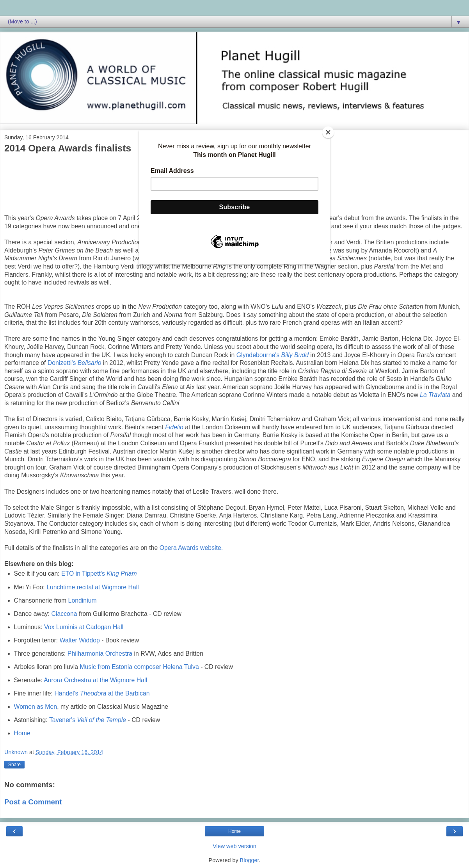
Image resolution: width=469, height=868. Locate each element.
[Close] (328, 132)
